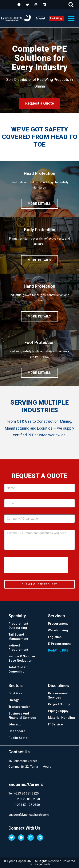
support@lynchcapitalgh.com (29, 815)
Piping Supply (58, 711)
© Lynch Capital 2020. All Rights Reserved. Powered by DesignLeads (39, 863)
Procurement (58, 624)
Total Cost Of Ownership (18, 669)
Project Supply (59, 704)
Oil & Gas (15, 693)
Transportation (19, 707)
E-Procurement (59, 644)
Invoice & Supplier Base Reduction (22, 658)
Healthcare (17, 731)
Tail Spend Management (18, 637)
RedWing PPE (58, 650)
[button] (71, 5)
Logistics (55, 637)
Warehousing (58, 630)
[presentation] (36, 565)
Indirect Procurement (18, 648)
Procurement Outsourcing (18, 626)
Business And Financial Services (22, 716)
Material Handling (61, 718)
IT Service (55, 724)
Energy (13, 700)
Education (16, 724)
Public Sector (19, 738)
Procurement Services (58, 695)
